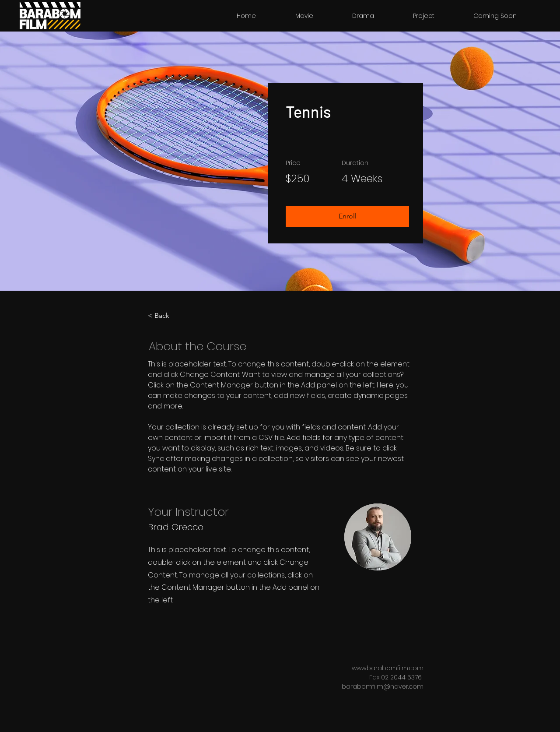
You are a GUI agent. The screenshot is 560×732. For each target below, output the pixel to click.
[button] (347, 216)
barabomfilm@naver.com (383, 686)
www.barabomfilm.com (388, 668)
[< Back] (172, 316)
